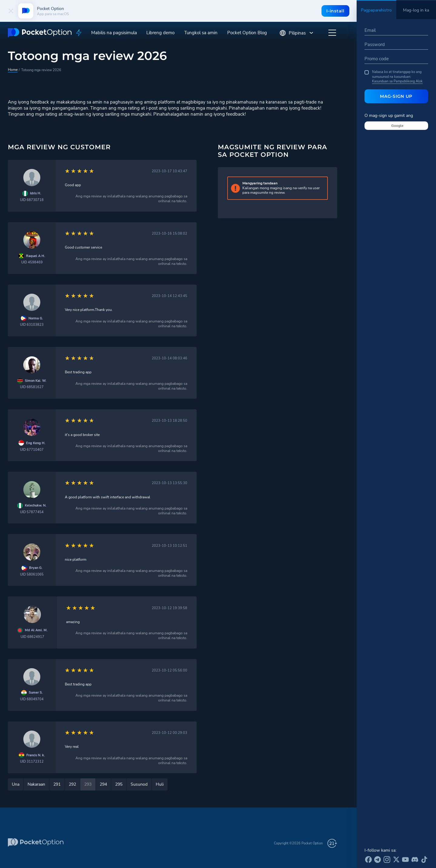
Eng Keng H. (36, 443)
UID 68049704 (32, 699)
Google (397, 126)
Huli (160, 784)
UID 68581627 (32, 387)
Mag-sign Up (396, 96)
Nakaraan (36, 784)
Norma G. (36, 318)
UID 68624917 (32, 637)
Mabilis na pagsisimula (114, 33)
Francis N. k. (36, 755)
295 (119, 784)
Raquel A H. (36, 256)
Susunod (139, 784)
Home (12, 70)
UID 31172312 (32, 762)
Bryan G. (36, 568)
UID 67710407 (32, 450)
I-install (335, 11)
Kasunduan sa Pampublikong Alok (397, 81)
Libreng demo (160, 33)
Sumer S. (36, 693)
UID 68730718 (32, 200)
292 (72, 784)
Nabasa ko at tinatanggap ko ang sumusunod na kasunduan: (394, 77)
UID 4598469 (32, 262)
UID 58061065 (32, 574)
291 (57, 784)
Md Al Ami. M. (36, 630)
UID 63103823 (32, 325)
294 (103, 784)
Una (16, 784)
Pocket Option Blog (247, 33)
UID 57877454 (32, 512)
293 (88, 784)
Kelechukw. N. (36, 505)
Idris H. (36, 193)
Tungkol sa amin (201, 33)
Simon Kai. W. (36, 381)
